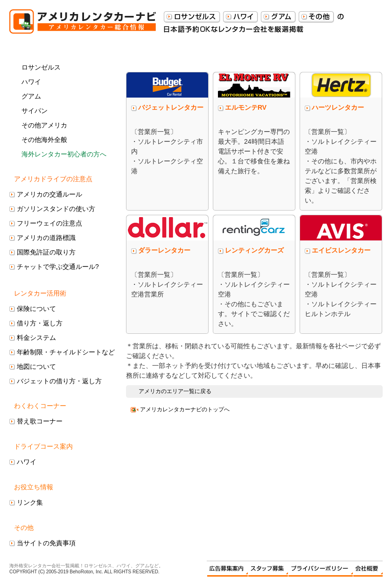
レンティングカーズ (254, 250)
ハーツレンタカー (338, 107)
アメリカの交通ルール (49, 194)
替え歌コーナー (40, 421)
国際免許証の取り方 (46, 252)
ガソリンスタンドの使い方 (56, 209)
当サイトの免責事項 (46, 543)
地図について (36, 367)
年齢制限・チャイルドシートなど (66, 352)
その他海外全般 (44, 140)
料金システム (36, 338)
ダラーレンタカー (164, 250)
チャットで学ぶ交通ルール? (58, 267)
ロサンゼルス (41, 67)
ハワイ (31, 82)
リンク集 (30, 502)
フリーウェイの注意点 (49, 223)
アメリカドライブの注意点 (53, 179)
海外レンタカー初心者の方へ (64, 154)
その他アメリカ (44, 125)
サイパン (35, 111)
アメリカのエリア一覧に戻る (175, 391)
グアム (31, 96)
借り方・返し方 (40, 323)
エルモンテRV (246, 107)
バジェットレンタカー (171, 107)
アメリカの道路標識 (46, 238)
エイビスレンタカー (341, 250)
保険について (36, 309)
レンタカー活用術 (40, 293)
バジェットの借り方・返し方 (59, 381)
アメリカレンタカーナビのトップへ (185, 409)
